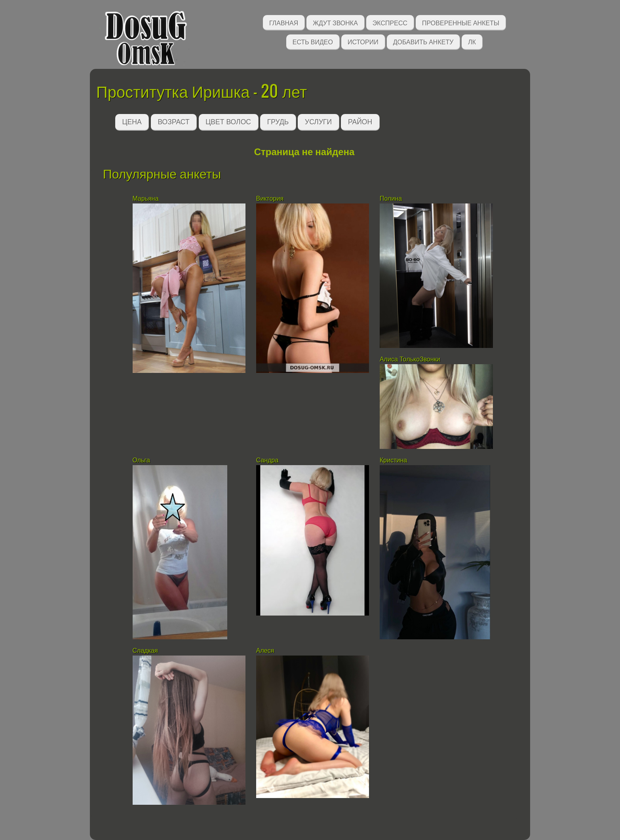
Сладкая (146, 651)
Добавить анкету (423, 41)
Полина (391, 199)
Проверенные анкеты (461, 22)
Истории (363, 41)
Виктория (270, 199)
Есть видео (313, 41)
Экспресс (390, 22)
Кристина (394, 460)
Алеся (265, 651)
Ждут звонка (335, 22)
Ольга (141, 460)
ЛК (472, 41)
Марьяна (146, 199)
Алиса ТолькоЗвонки (410, 359)
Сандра (267, 460)
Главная (284, 22)
